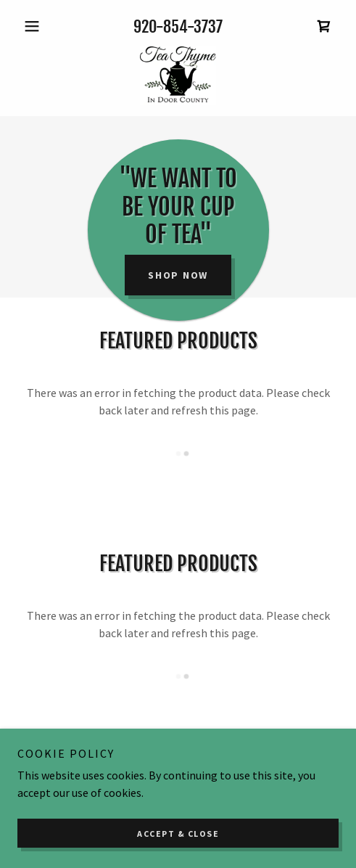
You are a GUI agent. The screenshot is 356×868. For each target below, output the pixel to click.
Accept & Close (178, 834)
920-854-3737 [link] (178, 26)
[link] (324, 26)
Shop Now (178, 275)
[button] (41, 26)
